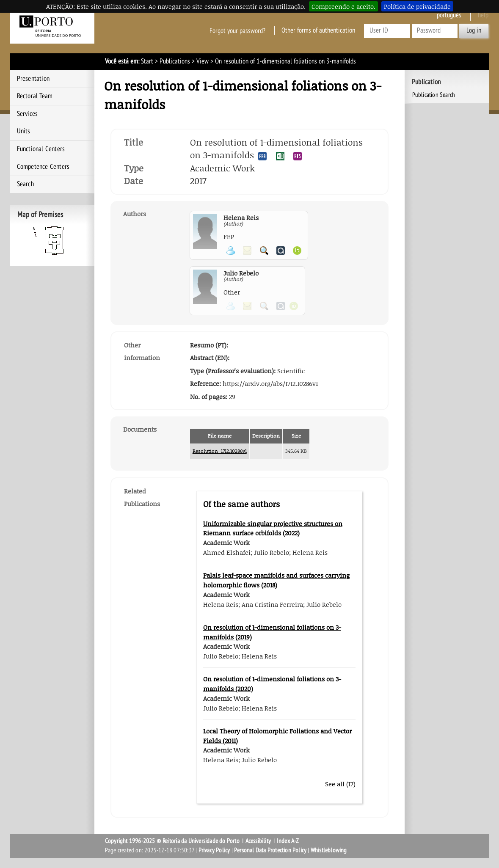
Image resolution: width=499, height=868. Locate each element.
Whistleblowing (329, 850)
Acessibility (258, 841)
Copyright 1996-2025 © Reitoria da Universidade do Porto (172, 841)
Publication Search (434, 95)
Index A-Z (288, 841)
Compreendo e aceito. (343, 6)
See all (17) (340, 784)
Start (147, 61)
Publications (175, 61)
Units (24, 131)
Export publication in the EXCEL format (280, 156)
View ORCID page (297, 251)
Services (28, 114)
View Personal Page (231, 251)
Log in (474, 30)
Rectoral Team (35, 96)
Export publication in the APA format (262, 156)
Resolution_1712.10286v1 (220, 451)
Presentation (33, 79)
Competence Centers (43, 167)
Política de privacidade (417, 6)
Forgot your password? (237, 30)
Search (25, 184)
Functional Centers (41, 149)
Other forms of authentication (318, 30)
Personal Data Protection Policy (270, 850)
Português (449, 15)
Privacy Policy (214, 850)
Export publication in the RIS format (298, 156)
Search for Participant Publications (264, 251)
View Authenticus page (281, 251)
